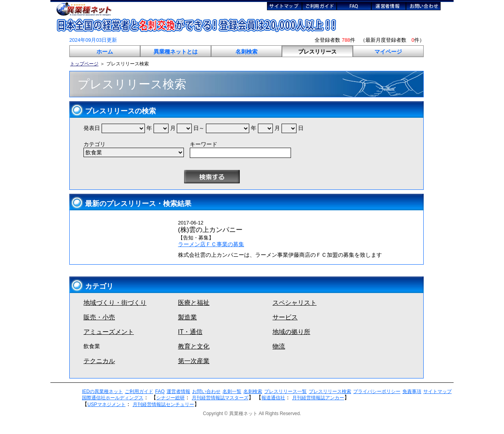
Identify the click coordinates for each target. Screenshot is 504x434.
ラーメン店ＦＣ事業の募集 (211, 244)
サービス (285, 317)
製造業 (187, 317)
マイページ (388, 52)
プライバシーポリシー (377, 391)
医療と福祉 (194, 303)
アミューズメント (109, 332)
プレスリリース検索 (330, 391)
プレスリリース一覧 (285, 391)
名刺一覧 (232, 391)
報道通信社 (273, 398)
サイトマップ (437, 391)
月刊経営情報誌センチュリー (163, 404)
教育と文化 (194, 346)
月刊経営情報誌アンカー (318, 398)
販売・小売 (99, 317)
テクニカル (99, 361)
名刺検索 (246, 52)
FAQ (160, 391)
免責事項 (412, 391)
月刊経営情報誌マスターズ (220, 398)
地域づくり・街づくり (115, 303)
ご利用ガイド (139, 391)
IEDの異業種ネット (102, 391)
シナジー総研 (170, 398)
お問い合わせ (206, 391)
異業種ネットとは (176, 52)
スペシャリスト (295, 303)
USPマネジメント (107, 404)
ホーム (105, 52)
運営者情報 (178, 391)
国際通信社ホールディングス (113, 398)
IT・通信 (190, 332)
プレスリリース (317, 52)
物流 (279, 346)
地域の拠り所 (291, 332)
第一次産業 (194, 361)
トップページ (84, 64)
